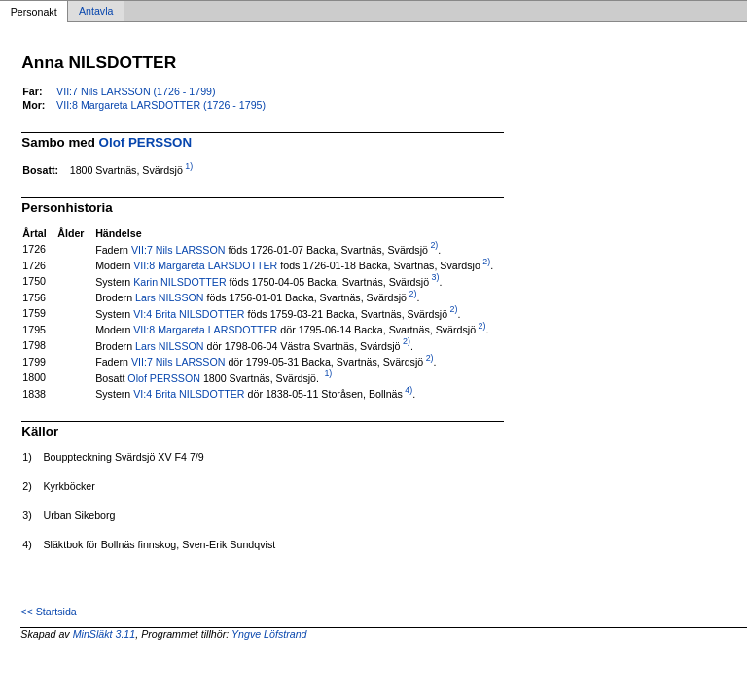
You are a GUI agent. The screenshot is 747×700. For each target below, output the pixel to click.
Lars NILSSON (169, 297)
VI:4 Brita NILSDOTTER (189, 313)
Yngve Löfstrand (269, 634)
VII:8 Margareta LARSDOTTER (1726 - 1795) (161, 105)
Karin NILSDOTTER (179, 281)
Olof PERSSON (146, 142)
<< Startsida (48, 612)
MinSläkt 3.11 (105, 634)
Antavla (96, 12)
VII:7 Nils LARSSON (178, 249)
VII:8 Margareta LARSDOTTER (205, 265)
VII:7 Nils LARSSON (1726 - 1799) (136, 91)
